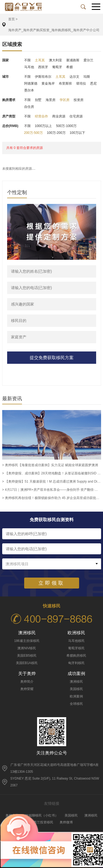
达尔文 (74, 77)
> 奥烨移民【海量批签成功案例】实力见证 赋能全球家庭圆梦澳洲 (50, 465)
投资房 (79, 100)
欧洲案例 (76, 696)
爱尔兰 (88, 60)
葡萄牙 (57, 67)
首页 (12, 19)
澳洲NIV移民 (27, 648)
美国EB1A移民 (27, 663)
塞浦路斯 (73, 60)
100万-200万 (56, 133)
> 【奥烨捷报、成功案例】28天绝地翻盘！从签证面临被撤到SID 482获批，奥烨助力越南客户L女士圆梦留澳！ (52, 473)
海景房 (51, 100)
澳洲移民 (76, 682)
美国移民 (76, 689)
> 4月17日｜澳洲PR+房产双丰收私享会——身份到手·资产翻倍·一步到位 (52, 490)
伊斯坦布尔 (43, 77)
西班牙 (43, 67)
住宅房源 (76, 116)
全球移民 (76, 704)
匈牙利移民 (76, 663)
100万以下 (77, 133)
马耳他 (29, 67)
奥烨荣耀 (27, 689)
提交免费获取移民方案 (52, 358)
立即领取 (52, 583)
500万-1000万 (66, 126)
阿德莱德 (31, 83)
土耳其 (40, 60)
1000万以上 (44, 126)
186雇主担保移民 (27, 641)
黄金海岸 (48, 83)
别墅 (38, 100)
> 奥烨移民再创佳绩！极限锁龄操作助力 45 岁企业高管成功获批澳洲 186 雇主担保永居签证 (52, 498)
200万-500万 (34, 133)
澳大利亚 (55, 60)
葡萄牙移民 (76, 648)
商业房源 (59, 116)
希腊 (69, 67)
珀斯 (87, 77)
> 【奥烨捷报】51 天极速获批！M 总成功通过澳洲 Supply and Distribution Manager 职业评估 (52, 481)
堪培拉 (81, 83)
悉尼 (93, 83)
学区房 (65, 100)
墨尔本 (29, 90)
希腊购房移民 (76, 656)
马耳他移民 (76, 641)
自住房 (29, 107)
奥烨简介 (27, 682)
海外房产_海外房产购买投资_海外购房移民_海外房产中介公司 (54, 30)
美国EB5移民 (27, 656)
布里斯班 (65, 83)
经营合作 (41, 116)
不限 (27, 60)
